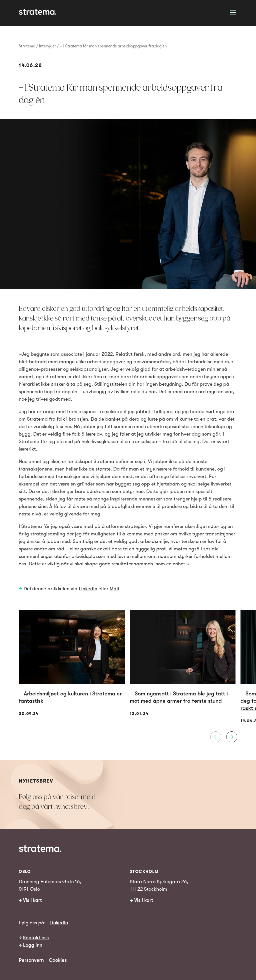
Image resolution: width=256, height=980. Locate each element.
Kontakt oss (36, 938)
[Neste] (232, 737)
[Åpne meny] (233, 12)
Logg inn (33, 945)
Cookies (58, 960)
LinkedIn (88, 589)
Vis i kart (32, 900)
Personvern (31, 960)
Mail (114, 589)
